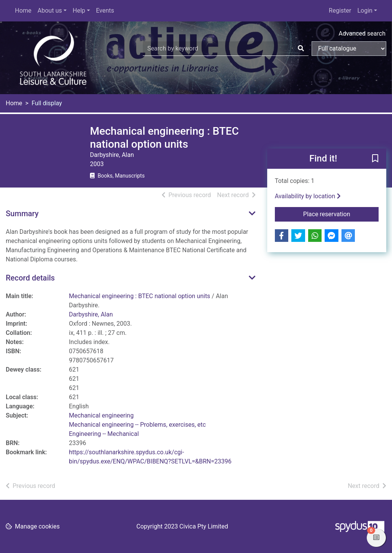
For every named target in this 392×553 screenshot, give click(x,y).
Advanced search (362, 33)
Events (105, 11)
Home (23, 11)
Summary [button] (22, 214)
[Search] (301, 49)
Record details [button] (30, 278)
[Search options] (349, 49)
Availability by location (308, 196)
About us (50, 11)
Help (79, 11)
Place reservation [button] (341, 214)
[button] (375, 159)
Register (340, 11)
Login (365, 11)
